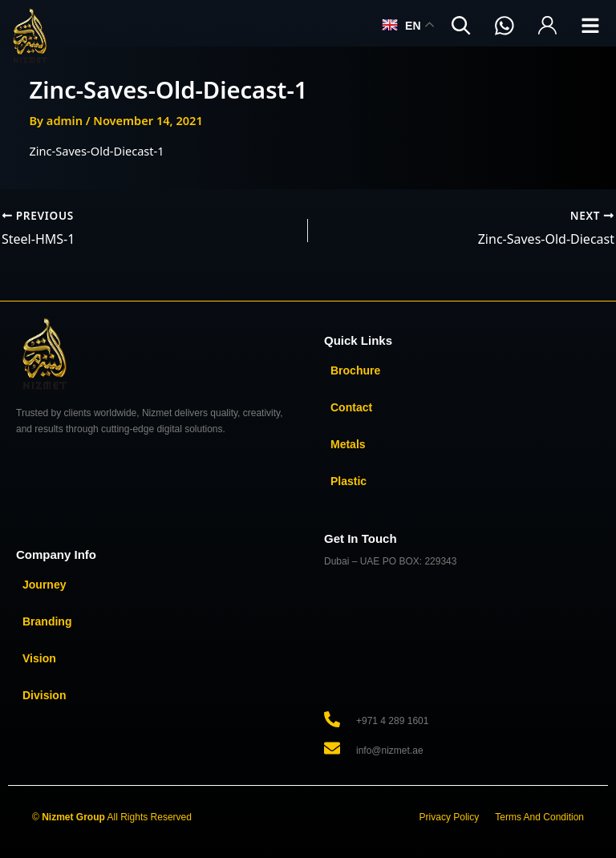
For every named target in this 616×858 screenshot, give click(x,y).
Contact (351, 407)
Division (44, 695)
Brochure (355, 370)
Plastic (349, 481)
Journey (44, 585)
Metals (348, 444)
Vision (39, 658)
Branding (47, 621)
